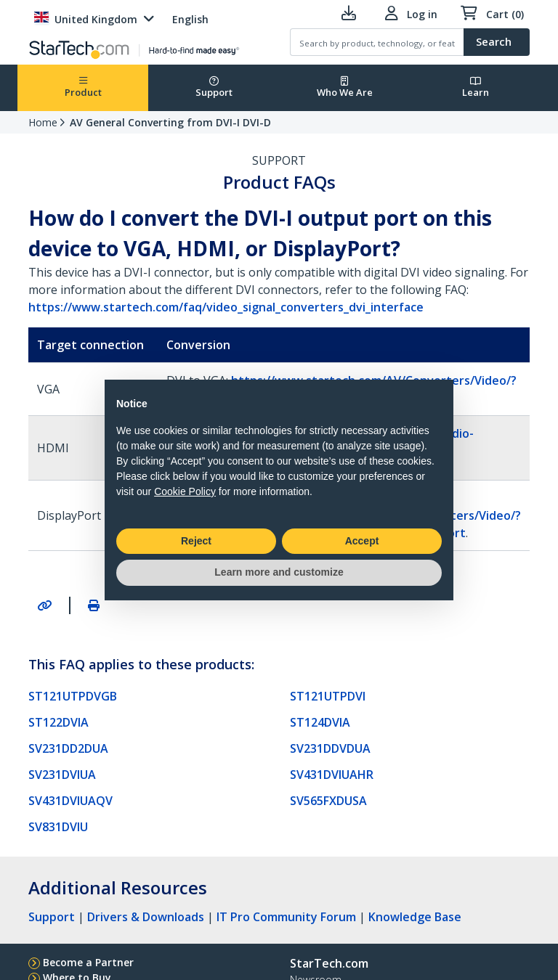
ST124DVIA (320, 722)
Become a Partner (88, 962)
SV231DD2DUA (68, 748)
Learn (476, 87)
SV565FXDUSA (328, 801)
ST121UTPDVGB (73, 696)
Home (43, 122)
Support (214, 87)
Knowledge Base (415, 917)
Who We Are (345, 87)
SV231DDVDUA (330, 748)
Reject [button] (196, 541)
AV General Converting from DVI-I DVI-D (170, 122)
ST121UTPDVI (328, 696)
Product (83, 87)
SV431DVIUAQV (70, 801)
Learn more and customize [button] (279, 572)
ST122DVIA (58, 722)
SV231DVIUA (62, 775)
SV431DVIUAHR (332, 775)
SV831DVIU (58, 827)
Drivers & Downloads (146, 917)
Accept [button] (362, 541)
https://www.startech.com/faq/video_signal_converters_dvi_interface (226, 307)
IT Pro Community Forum (286, 917)
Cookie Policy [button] (185, 491)
